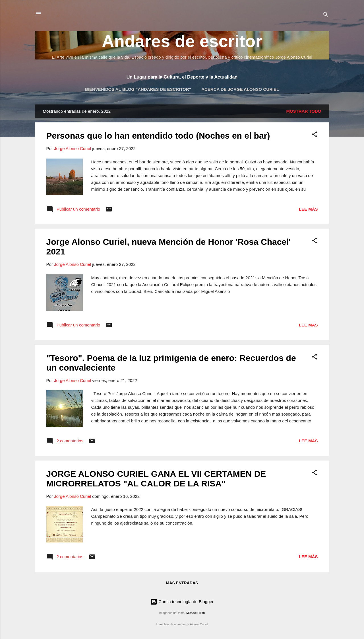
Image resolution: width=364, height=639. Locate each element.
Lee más (308, 209)
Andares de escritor (182, 41)
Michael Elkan (196, 613)
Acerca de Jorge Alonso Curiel (240, 89)
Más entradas (182, 583)
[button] (315, 135)
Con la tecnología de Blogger (182, 602)
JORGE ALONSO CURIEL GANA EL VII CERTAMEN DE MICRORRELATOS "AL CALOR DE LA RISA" (156, 479)
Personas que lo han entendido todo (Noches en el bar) (158, 136)
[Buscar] (326, 16)
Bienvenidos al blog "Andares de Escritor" (138, 89)
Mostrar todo (304, 111)
